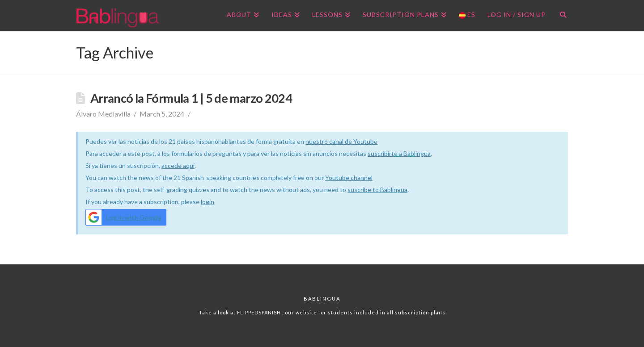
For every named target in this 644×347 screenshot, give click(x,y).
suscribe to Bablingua (377, 190)
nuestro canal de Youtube (341, 141)
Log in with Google (124, 217)
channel (362, 178)
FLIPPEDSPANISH (260, 312)
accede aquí (178, 165)
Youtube (338, 178)
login (208, 202)
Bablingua (322, 299)
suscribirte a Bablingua (399, 153)
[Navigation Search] (560, 16)
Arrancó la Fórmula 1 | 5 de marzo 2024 (191, 98)
